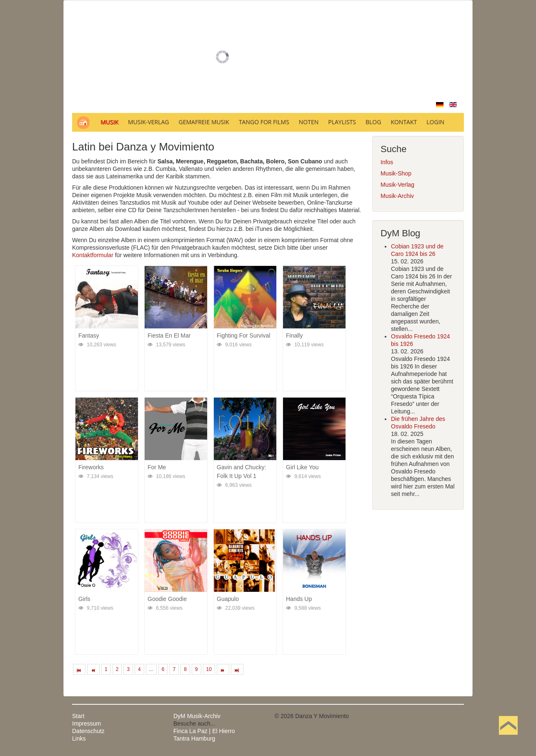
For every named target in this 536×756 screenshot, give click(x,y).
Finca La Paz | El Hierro (204, 731)
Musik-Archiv (397, 196)
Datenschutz (88, 731)
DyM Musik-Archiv (197, 716)
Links (79, 738)
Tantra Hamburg (194, 738)
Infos (387, 162)
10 (209, 669)
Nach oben (508, 738)
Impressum (86, 723)
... (151, 669)
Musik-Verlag (397, 185)
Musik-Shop (396, 173)
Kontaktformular (93, 255)
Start (78, 716)
